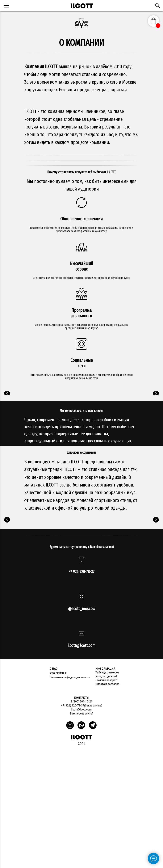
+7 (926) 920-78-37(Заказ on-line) (81, 706)
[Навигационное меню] (6, 6)
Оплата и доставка (107, 684)
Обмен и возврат (106, 680)
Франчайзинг (58, 673)
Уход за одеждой (106, 676)
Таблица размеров (107, 672)
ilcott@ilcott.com (81, 710)
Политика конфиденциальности (70, 677)
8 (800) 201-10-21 (81, 702)
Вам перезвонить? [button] (82, 714)
